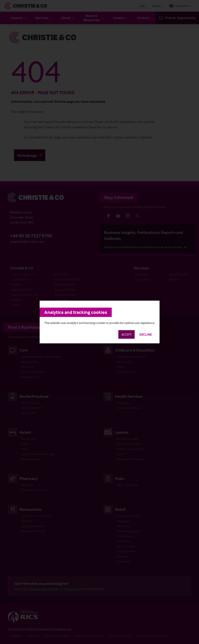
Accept (127, 334)
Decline (146, 334)
